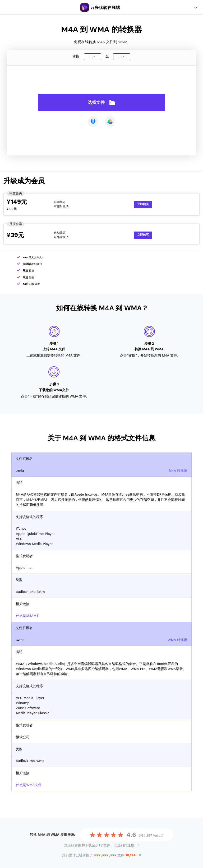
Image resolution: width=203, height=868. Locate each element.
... (92, 56)
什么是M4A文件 (28, 616)
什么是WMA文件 (29, 785)
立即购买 (143, 204)
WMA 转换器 (177, 640)
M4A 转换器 (178, 471)
